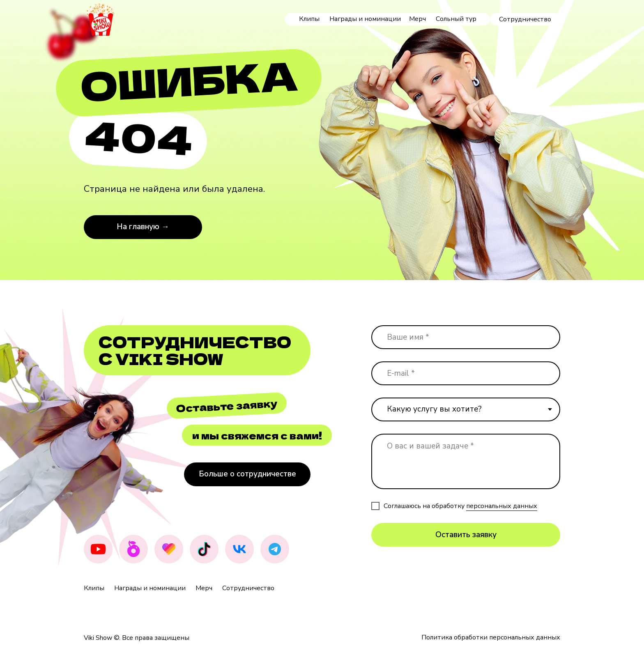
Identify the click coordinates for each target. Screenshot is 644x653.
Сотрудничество (248, 588)
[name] (466, 337)
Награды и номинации (365, 19)
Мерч (417, 19)
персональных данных (502, 506)
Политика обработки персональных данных (491, 637)
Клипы (309, 19)
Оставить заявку (466, 535)
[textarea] (466, 461)
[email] (466, 373)
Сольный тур (456, 19)
